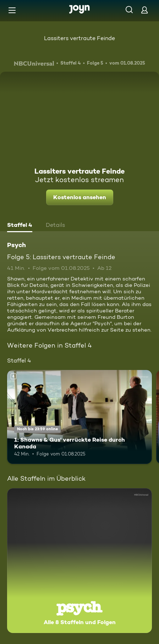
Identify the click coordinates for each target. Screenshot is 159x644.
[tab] (20, 226)
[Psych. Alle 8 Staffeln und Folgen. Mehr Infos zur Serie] (79, 561)
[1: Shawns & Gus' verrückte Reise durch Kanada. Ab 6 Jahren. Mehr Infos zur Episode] (79, 417)
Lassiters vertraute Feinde (79, 38)
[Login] (144, 10)
